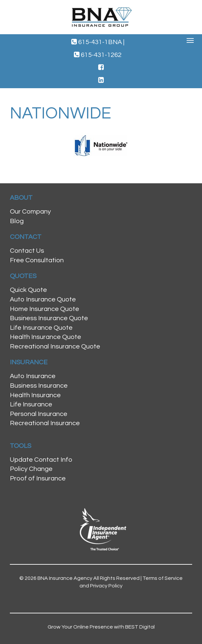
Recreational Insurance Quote (55, 347)
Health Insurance (35, 395)
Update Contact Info (41, 460)
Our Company (30, 212)
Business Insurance (39, 386)
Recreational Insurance (45, 423)
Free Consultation (37, 260)
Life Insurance (31, 404)
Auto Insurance (33, 376)
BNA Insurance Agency (65, 578)
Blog (17, 221)
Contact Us (27, 251)
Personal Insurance (39, 414)
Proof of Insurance (38, 478)
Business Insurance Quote (49, 318)
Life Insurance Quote (41, 328)
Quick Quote (28, 290)
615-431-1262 (98, 55)
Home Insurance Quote (45, 309)
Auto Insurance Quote (43, 299)
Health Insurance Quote (45, 337)
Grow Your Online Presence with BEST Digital (101, 627)
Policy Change (31, 469)
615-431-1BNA (98, 42)
